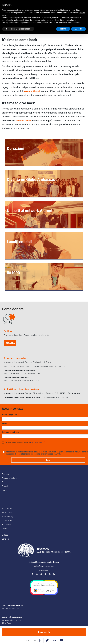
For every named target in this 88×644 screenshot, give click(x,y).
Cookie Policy (7, 521)
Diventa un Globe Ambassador (33, 180)
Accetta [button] (79, 29)
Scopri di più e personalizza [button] (18, 29)
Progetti (5, 486)
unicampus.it (44, 570)
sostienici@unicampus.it (12, 617)
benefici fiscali (23, 121)
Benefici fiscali (8, 513)
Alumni (5, 482)
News (4, 490)
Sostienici (6, 474)
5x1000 (5, 535)
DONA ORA (10, 343)
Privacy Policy (7, 517)
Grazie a (5, 529)
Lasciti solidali (19, 242)
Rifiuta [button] (63, 29)
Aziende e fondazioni (10, 478)
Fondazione (7, 525)
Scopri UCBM (7, 508)
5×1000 (13, 273)
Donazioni (16, 149)
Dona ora (44, 632)
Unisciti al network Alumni (30, 211)
